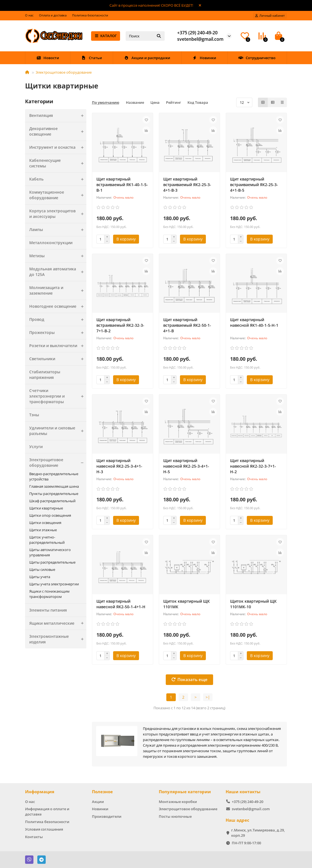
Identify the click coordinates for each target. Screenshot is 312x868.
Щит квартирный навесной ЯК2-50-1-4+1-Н (121, 604)
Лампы (58, 230)
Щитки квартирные (46, 508)
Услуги (36, 447)
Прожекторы (58, 333)
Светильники (58, 359)
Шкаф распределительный (52, 501)
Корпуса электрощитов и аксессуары (58, 214)
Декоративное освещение (58, 131)
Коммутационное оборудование (58, 195)
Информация (40, 792)
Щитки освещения (45, 523)
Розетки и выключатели (58, 346)
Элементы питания (48, 610)
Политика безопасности (90, 15)
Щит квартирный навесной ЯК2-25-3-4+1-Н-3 (119, 466)
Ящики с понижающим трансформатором (49, 594)
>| (208, 697)
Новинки (204, 58)
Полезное (102, 792)
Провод (58, 319)
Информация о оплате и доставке (47, 812)
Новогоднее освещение (58, 306)
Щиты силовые (42, 569)
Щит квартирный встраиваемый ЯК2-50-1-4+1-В (187, 325)
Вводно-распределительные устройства (54, 476)
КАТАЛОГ (106, 36)
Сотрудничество (257, 58)
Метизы (58, 256)
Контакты (34, 837)
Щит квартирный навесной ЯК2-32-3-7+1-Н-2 (253, 466)
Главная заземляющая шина (54, 486)
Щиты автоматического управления (50, 552)
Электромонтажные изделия (58, 639)
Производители (107, 816)
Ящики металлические (58, 623)
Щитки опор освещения (50, 515)
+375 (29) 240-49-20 (197, 33)
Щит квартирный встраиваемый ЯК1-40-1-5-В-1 (122, 185)
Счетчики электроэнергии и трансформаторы (58, 396)
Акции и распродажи (147, 58)
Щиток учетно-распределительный (47, 540)
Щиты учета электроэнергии (54, 584)
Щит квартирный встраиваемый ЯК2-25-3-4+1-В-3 (187, 185)
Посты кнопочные (175, 816)
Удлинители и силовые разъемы (58, 431)
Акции (98, 802)
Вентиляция (58, 116)
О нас (29, 15)
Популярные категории (185, 792)
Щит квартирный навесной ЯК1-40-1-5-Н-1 (254, 322)
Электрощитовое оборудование (64, 72)
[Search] (145, 36)
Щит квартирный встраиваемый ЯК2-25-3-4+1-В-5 (254, 185)
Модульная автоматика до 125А (58, 272)
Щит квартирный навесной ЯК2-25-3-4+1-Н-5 (186, 466)
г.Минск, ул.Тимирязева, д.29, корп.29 (258, 833)
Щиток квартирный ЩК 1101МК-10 (253, 604)
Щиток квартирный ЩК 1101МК (187, 604)
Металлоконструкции (51, 243)
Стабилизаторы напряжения (45, 375)
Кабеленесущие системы (58, 163)
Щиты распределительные (52, 562)
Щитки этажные (43, 530)
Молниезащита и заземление (58, 290)
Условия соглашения (44, 829)
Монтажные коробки (178, 802)
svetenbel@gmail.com (200, 39)
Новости (48, 58)
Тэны (34, 415)
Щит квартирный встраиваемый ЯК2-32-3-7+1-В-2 (120, 325)
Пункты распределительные (54, 494)
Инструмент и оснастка (58, 147)
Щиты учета (40, 577)
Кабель (58, 179)
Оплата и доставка (53, 15)
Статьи (92, 58)
